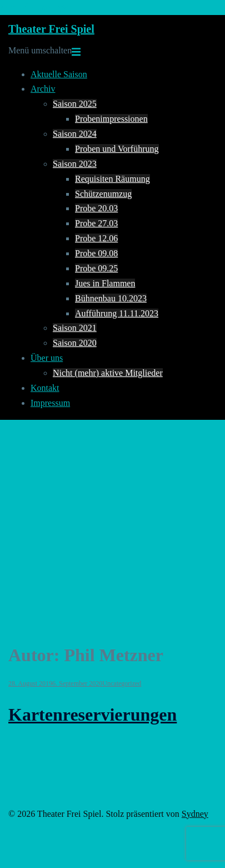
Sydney (195, 814)
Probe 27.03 (96, 223)
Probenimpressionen (111, 119)
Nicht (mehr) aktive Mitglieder (108, 373)
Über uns (47, 358)
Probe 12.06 (96, 238)
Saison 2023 (75, 164)
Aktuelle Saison (59, 74)
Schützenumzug (103, 194)
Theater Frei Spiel (51, 29)
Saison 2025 (75, 104)
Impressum (50, 403)
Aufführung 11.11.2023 (117, 313)
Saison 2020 (75, 343)
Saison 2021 (75, 328)
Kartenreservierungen (92, 715)
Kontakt (45, 388)
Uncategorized (122, 683)
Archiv (43, 89)
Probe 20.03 (96, 208)
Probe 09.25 (96, 268)
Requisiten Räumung (112, 179)
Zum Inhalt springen (36, 7)
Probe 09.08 (96, 253)
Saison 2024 (75, 134)
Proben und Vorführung (117, 149)
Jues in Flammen (105, 283)
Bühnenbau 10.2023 (111, 298)
